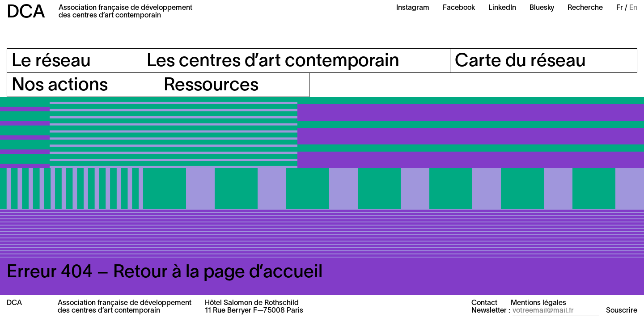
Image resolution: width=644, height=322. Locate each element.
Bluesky (542, 8)
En (633, 8)
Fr (620, 8)
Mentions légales (538, 303)
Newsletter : (491, 311)
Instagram (413, 8)
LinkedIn (502, 8)
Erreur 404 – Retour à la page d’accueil (165, 273)
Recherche (585, 8)
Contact (484, 303)
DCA (26, 13)
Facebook (459, 8)
